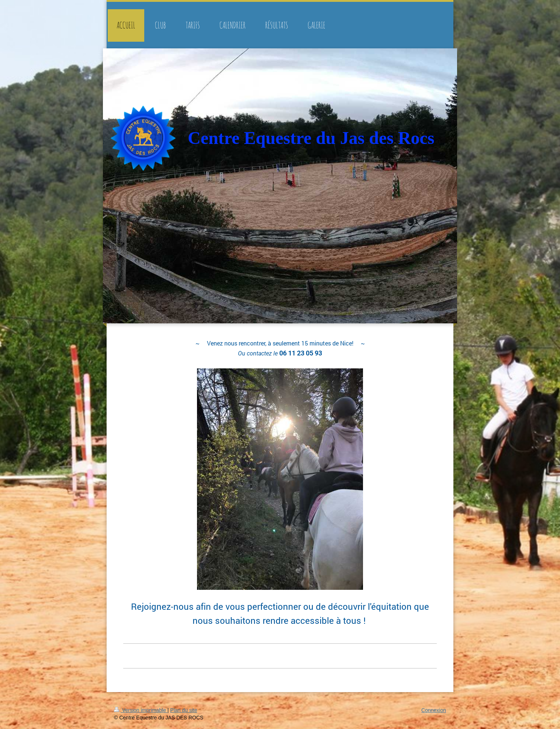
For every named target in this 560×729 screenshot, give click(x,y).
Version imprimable (141, 710)
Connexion (434, 710)
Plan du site (184, 710)
